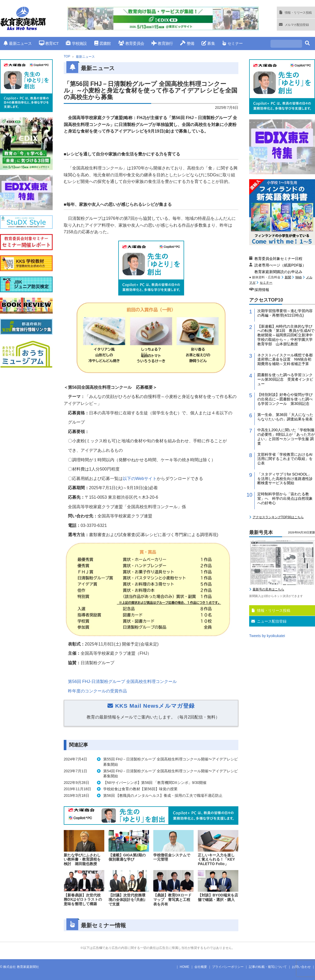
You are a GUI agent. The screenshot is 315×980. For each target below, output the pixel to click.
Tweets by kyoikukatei (267, 636)
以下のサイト (140, 479)
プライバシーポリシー (228, 967)
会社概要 (201, 967)
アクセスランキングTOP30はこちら (278, 517)
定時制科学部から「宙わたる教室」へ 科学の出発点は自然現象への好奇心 (285, 498)
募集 (208, 43)
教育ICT (49, 43)
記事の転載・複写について (268, 967)
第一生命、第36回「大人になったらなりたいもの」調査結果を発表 (285, 417)
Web (298, 277)
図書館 (103, 43)
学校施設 (76, 43)
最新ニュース (18, 43)
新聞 (288, 277)
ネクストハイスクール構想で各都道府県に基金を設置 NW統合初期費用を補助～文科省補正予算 (285, 360)
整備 (187, 43)
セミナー (232, 43)
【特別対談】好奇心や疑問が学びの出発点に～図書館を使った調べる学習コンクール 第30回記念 (285, 399)
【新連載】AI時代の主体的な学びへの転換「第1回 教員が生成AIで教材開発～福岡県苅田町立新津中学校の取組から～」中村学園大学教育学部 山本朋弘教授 (286, 335)
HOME (185, 967)
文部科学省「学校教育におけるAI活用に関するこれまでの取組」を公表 (285, 459)
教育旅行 (162, 43)
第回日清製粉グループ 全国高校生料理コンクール (122, 681)
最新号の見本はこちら (268, 589)
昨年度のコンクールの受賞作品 (97, 691)
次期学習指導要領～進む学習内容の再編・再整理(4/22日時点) (285, 313)
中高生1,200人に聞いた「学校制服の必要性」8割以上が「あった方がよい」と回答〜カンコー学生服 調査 (286, 436)
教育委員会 (131, 43)
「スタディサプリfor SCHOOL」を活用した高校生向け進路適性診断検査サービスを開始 (285, 479)
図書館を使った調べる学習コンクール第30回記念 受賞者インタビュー (285, 379)
